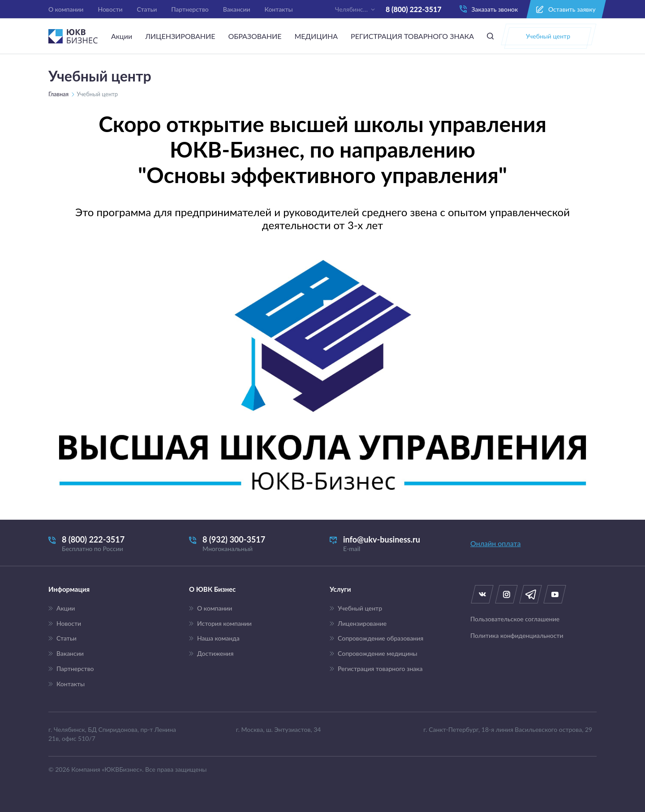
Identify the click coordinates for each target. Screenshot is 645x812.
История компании (224, 624)
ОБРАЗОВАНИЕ (255, 36)
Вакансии (237, 9)
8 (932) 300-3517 (252, 544)
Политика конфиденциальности (517, 636)
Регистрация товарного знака (380, 669)
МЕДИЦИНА (316, 36)
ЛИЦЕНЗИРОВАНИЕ (180, 36)
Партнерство (190, 9)
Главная (58, 94)
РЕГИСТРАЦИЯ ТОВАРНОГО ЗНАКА (412, 36)
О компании (66, 9)
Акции (122, 36)
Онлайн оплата (495, 543)
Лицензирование (362, 624)
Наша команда (218, 638)
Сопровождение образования (381, 638)
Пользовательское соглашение (515, 619)
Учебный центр (360, 608)
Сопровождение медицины (378, 654)
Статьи (147, 9)
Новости (110, 9)
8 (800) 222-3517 (414, 9)
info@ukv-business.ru (393, 544)
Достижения (215, 654)
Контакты (279, 9)
